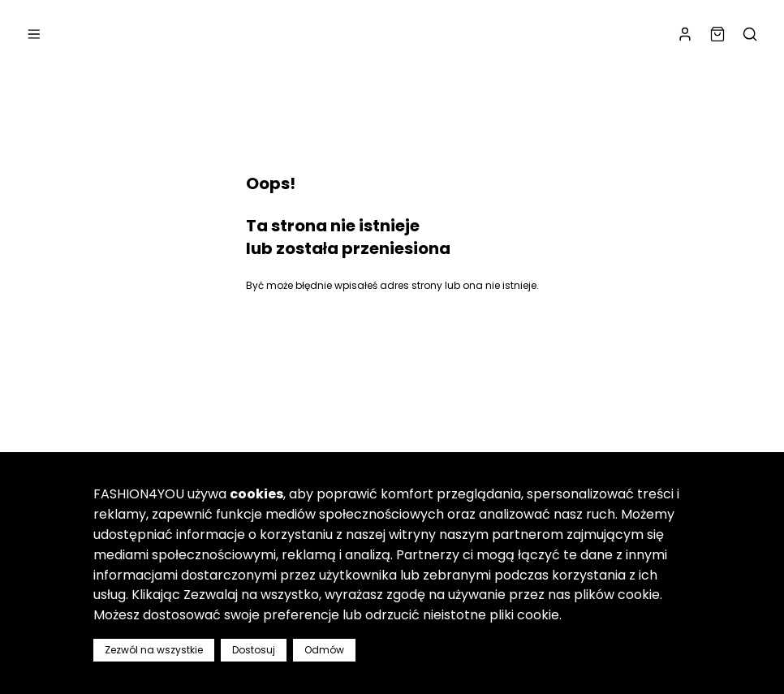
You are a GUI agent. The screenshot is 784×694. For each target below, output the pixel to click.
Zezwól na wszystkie (154, 650)
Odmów (324, 650)
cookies (256, 494)
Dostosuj (254, 650)
